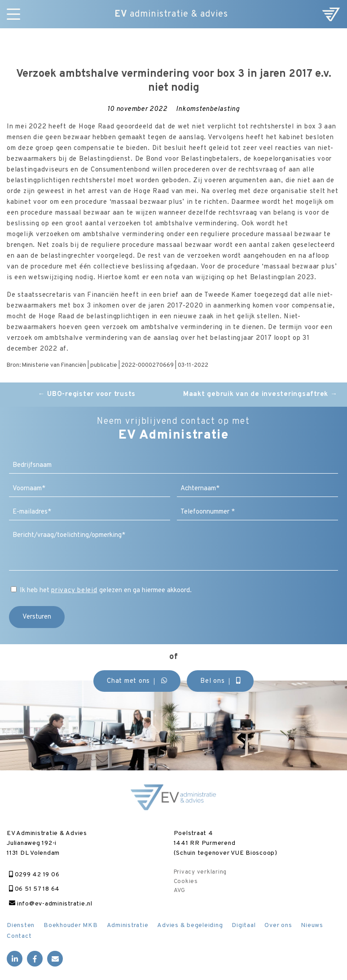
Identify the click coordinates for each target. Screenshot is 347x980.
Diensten (21, 925)
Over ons (278, 925)
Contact (19, 936)
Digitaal (244, 925)
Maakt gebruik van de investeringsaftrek (260, 394)
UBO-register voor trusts (87, 394)
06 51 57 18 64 (34, 889)
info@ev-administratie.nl (51, 904)
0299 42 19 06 (34, 875)
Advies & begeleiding (190, 925)
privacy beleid (74, 591)
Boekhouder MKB (71, 925)
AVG (180, 891)
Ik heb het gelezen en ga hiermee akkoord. (106, 591)
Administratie (128, 925)
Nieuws (312, 925)
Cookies (186, 882)
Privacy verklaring (200, 872)
